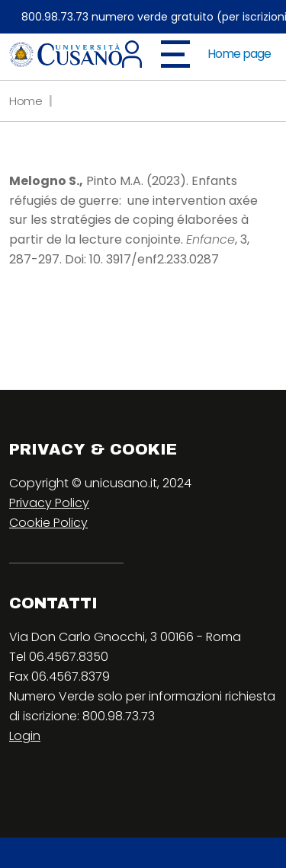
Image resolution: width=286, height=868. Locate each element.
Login (25, 736)
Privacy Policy (49, 503)
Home (26, 101)
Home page (239, 54)
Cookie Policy (48, 523)
